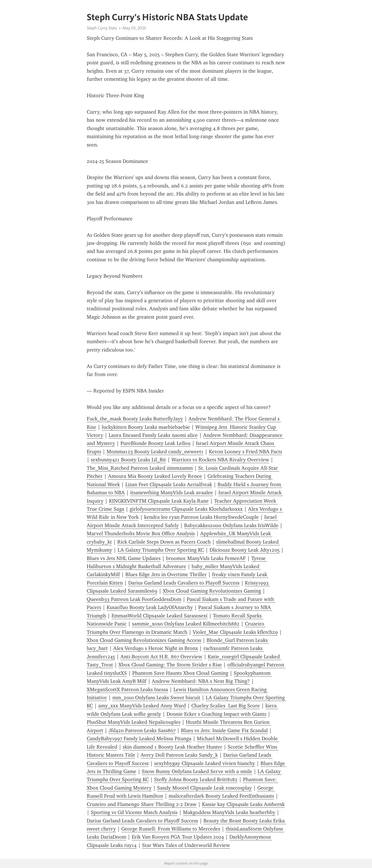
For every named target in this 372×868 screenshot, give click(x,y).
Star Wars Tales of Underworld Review (186, 845)
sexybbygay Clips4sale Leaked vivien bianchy (205, 763)
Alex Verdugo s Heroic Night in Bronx (156, 648)
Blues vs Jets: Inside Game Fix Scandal (224, 730)
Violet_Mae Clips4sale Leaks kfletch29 (235, 632)
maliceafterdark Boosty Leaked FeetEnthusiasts (221, 796)
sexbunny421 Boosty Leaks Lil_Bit (128, 460)
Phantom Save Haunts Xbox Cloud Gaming (180, 673)
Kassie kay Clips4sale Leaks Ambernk (243, 804)
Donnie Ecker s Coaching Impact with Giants (216, 714)
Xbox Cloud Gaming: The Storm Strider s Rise (170, 665)
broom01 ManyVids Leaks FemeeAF (206, 558)
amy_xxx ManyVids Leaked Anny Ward (142, 706)
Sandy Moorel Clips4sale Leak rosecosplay (204, 788)
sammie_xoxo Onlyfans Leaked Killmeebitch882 (186, 624)
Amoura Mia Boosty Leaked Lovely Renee (155, 476)
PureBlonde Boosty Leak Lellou (155, 443)
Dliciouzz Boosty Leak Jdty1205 (244, 550)
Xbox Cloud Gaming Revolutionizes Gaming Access (144, 640)
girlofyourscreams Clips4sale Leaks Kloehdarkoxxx (186, 509)
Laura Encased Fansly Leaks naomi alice (153, 435)
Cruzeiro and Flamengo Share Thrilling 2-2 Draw (142, 804)
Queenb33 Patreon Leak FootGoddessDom (134, 599)
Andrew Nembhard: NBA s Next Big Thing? (201, 681)
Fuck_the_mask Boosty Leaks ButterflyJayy (135, 419)
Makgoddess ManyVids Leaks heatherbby (229, 812)
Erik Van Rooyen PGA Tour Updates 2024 (178, 837)
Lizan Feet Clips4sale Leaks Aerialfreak (169, 484)
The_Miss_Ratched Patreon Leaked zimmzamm (140, 468)
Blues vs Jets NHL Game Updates (124, 558)
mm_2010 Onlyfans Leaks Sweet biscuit (156, 698)
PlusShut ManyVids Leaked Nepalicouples (134, 722)
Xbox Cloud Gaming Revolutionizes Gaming (212, 591)
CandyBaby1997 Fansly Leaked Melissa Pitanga (139, 739)
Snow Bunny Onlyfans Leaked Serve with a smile (197, 771)
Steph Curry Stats (102, 28)
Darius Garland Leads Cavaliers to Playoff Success (184, 583)
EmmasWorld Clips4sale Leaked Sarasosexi (159, 616)
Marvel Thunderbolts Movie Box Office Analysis (141, 533)
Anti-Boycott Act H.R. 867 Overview (161, 657)
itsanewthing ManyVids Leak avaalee (172, 493)
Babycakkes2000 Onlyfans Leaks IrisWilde (231, 525)
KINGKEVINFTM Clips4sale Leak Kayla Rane (159, 501)
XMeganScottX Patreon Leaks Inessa (127, 689)
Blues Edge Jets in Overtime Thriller (166, 574)
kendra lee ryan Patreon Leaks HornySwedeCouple (201, 517)
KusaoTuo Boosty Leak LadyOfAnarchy (150, 607)
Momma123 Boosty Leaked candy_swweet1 (155, 452)
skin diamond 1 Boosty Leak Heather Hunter (172, 747)
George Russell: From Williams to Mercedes (171, 829)
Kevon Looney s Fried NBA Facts (246, 452)
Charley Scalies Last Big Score (226, 706)
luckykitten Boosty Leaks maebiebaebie (146, 427)
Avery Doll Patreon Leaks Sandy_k (179, 755)
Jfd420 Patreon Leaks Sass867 (142, 730)
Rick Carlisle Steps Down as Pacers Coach (164, 542)
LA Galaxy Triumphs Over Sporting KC (161, 550)
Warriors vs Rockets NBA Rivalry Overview (220, 460)
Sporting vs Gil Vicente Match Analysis (134, 812)
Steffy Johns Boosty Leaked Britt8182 (196, 779)
